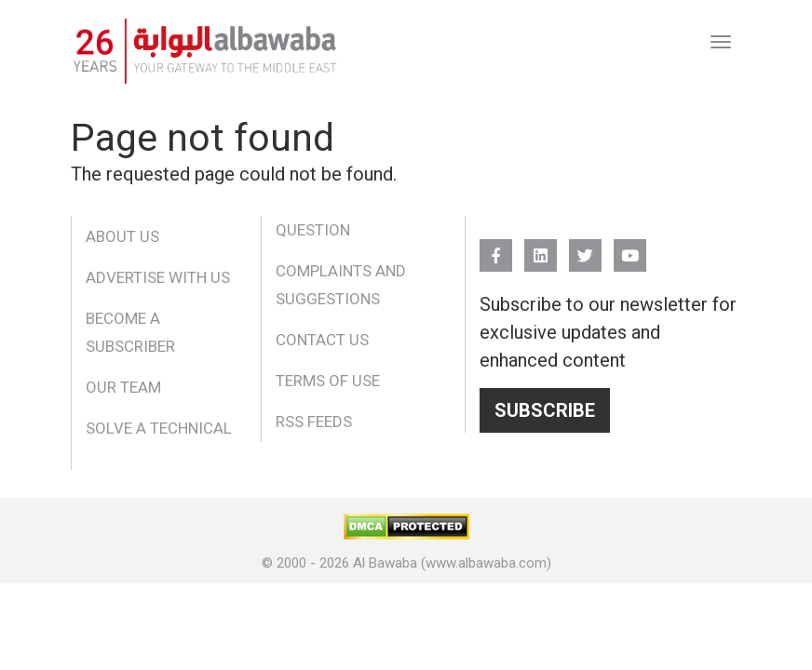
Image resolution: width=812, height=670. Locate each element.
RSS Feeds (314, 422)
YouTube (630, 247)
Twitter (585, 247)
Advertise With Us (158, 277)
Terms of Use (328, 381)
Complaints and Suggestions (341, 285)
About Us (122, 236)
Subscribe (545, 410)
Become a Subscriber (130, 332)
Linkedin (541, 247)
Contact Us (322, 340)
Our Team (123, 387)
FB (496, 247)
